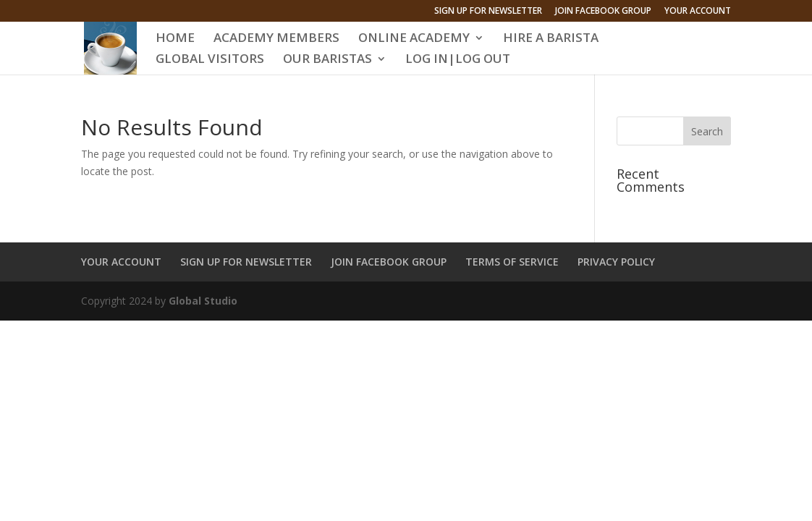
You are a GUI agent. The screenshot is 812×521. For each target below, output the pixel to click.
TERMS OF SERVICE (512, 262)
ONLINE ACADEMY (414, 39)
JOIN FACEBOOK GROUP (603, 12)
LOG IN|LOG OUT (458, 60)
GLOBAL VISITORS (210, 60)
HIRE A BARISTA (551, 39)
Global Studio (203, 301)
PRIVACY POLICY (616, 262)
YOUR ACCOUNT (698, 12)
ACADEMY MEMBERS (276, 39)
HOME (175, 39)
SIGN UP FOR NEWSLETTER (488, 12)
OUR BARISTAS (327, 60)
